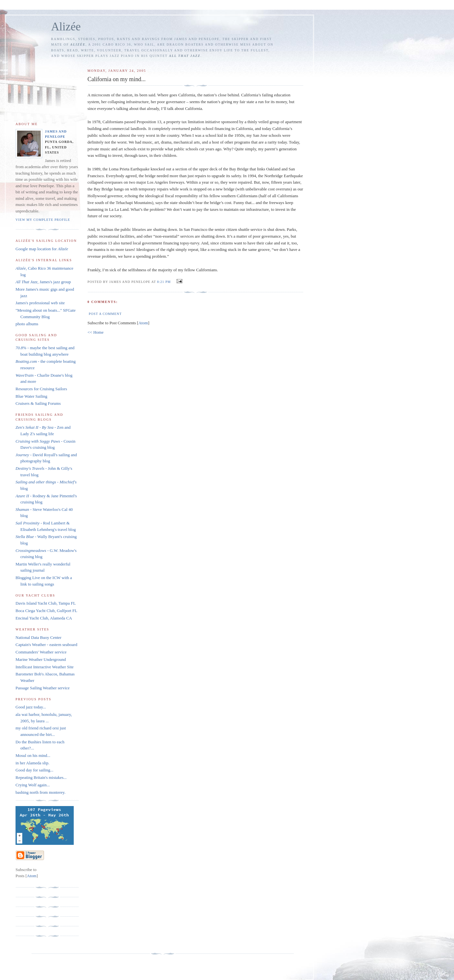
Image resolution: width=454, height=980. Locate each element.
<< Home (96, 332)
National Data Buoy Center (38, 637)
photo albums (27, 324)
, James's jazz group (43, 282)
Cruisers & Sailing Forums (38, 403)
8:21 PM (165, 282)
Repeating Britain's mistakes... (41, 777)
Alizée (66, 27)
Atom (143, 323)
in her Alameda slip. (32, 763)
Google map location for (42, 249)
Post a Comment (105, 314)
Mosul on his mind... (33, 755)
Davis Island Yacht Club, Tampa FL (46, 603)
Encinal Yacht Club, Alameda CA (44, 618)
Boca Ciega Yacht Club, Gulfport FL (46, 611)
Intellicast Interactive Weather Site (45, 667)
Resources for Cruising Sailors (41, 389)
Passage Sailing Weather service (43, 688)
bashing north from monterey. (41, 792)
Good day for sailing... (34, 770)
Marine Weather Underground (41, 659)
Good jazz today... (31, 707)
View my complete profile (43, 220)
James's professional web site (40, 303)
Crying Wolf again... (33, 785)
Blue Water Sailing (31, 396)
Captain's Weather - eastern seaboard (46, 645)
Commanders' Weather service (41, 652)
